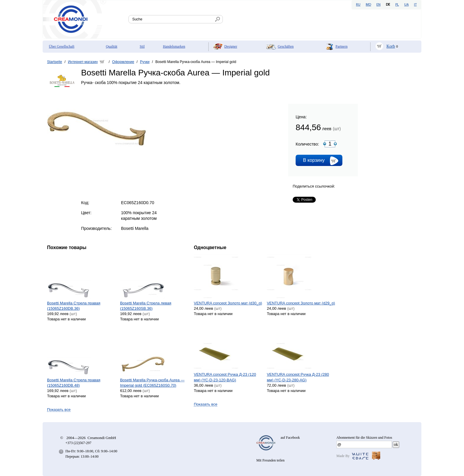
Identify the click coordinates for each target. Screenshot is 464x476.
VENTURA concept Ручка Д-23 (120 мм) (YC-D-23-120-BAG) (225, 377)
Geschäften (286, 46)
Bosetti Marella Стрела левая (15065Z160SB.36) (146, 306)
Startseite (55, 62)
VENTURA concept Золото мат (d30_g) (228, 303)
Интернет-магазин (83, 62)
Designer (231, 46)
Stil (142, 46)
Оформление (123, 62)
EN (378, 5)
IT (415, 5)
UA (406, 5)
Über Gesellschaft (62, 46)
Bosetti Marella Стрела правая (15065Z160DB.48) (74, 383)
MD (368, 5)
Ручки (145, 62)
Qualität (112, 46)
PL (397, 5)
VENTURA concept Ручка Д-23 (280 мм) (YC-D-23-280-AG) (298, 377)
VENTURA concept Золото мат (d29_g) (301, 303)
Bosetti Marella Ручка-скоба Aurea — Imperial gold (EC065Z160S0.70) (152, 383)
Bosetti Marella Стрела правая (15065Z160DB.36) (74, 306)
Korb (391, 46)
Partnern (342, 46)
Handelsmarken (174, 46)
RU (358, 5)
